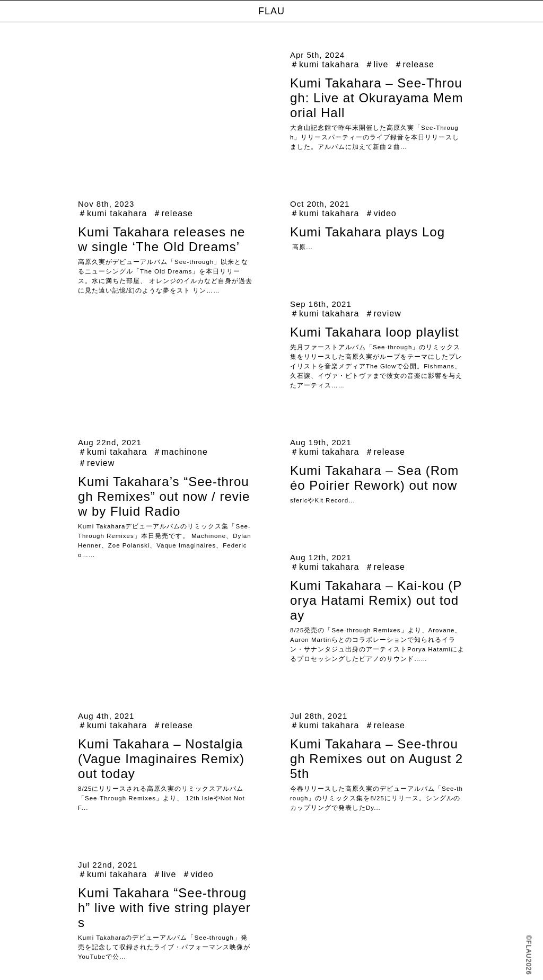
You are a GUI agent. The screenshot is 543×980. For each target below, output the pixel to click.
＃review (383, 314)
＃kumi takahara (325, 64)
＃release (414, 64)
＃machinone (180, 452)
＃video (381, 213)
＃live (377, 64)
